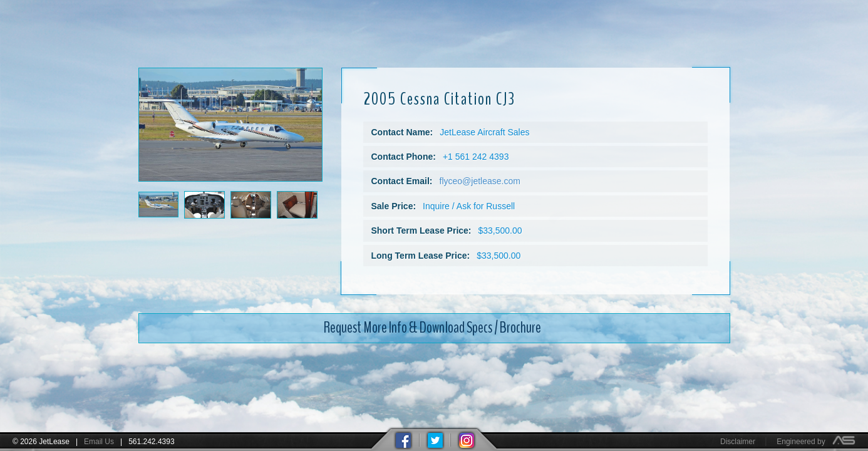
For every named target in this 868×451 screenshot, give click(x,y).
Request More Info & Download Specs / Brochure (432, 321)
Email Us (99, 442)
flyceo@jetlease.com (480, 174)
